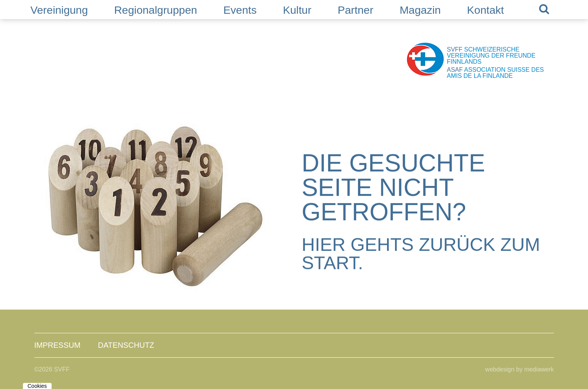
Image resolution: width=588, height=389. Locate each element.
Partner (356, 10)
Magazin (420, 10)
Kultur (297, 10)
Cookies (37, 386)
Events (240, 10)
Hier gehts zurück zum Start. (421, 254)
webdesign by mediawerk (520, 369)
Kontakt (485, 10)
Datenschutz (126, 345)
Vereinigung (59, 10)
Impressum (58, 345)
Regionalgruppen (156, 10)
